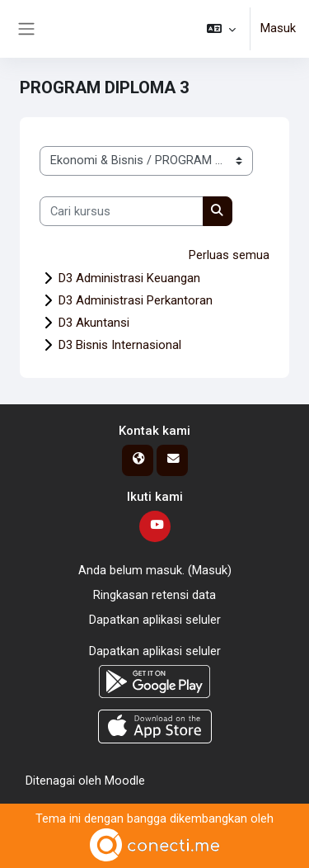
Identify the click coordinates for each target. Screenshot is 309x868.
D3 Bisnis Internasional (120, 345)
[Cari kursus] (122, 211)
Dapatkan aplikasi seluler (155, 620)
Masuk (278, 28)
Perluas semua (229, 255)
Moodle (125, 781)
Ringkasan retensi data (154, 595)
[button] (221, 29)
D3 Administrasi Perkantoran (136, 300)
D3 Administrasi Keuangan (129, 278)
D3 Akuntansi (94, 323)
